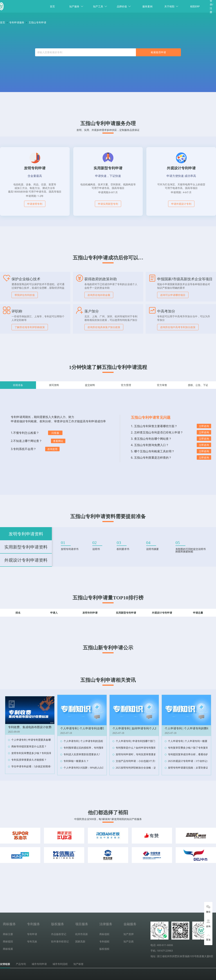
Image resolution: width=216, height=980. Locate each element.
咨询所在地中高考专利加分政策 (178, 327)
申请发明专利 (35, 204)
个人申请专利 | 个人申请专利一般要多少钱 (192, 741)
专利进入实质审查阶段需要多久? (82, 754)
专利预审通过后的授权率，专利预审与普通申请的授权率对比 (98, 748)
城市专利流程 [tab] (60, 964)
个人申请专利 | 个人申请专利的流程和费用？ (88, 741)
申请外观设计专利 (181, 204)
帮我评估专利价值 (25, 295)
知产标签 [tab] (78, 964)
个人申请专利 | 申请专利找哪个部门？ (137, 741)
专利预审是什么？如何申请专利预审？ (137, 748)
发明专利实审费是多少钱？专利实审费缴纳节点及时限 (42, 753)
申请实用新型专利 (108, 204)
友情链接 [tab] (5, 964)
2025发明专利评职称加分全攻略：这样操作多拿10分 (145, 768)
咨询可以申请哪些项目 (173, 295)
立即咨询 (204, 426)
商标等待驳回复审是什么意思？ (29, 747)
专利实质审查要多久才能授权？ (29, 760)
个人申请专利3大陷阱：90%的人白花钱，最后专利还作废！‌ (97, 768)
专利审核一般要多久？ (76, 761)
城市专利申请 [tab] (39, 964)
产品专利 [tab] (21, 964)
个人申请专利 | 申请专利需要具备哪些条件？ (36, 740)
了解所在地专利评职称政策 (30, 327)
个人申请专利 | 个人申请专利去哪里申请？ (87, 728)
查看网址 (58, 441)
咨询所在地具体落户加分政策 (104, 327)
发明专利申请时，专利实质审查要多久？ (138, 754)
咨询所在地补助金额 (99, 295)
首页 (52, 6)
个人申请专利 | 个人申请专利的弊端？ (189, 728)
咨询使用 (52, 449)
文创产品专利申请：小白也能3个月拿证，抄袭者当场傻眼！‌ (149, 761)
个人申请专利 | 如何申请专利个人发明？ (138, 728)
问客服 (55, 433)
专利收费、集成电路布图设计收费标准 (33, 727)
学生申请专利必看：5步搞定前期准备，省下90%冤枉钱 (42, 767)
